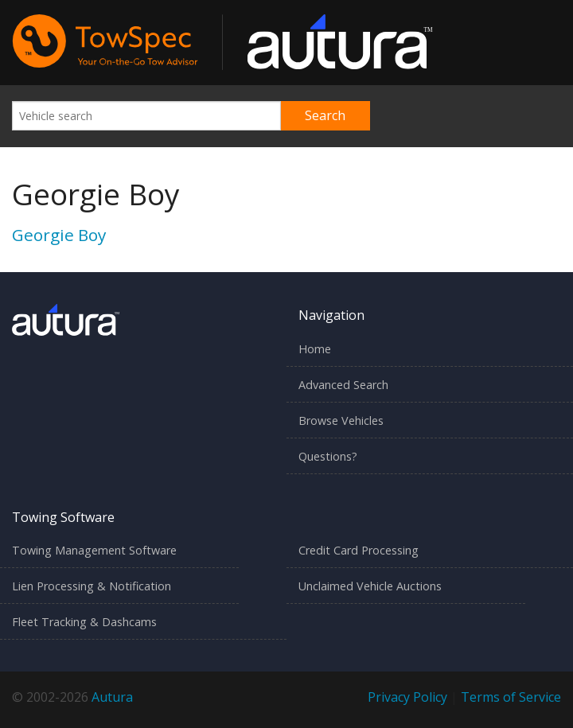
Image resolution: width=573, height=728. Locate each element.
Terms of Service (511, 697)
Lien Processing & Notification (92, 586)
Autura (112, 697)
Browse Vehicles (341, 420)
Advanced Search (343, 385)
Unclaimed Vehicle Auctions (370, 586)
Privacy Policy (407, 697)
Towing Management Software (94, 550)
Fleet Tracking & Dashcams (84, 622)
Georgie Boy (59, 235)
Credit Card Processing (359, 550)
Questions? (328, 456)
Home (315, 349)
